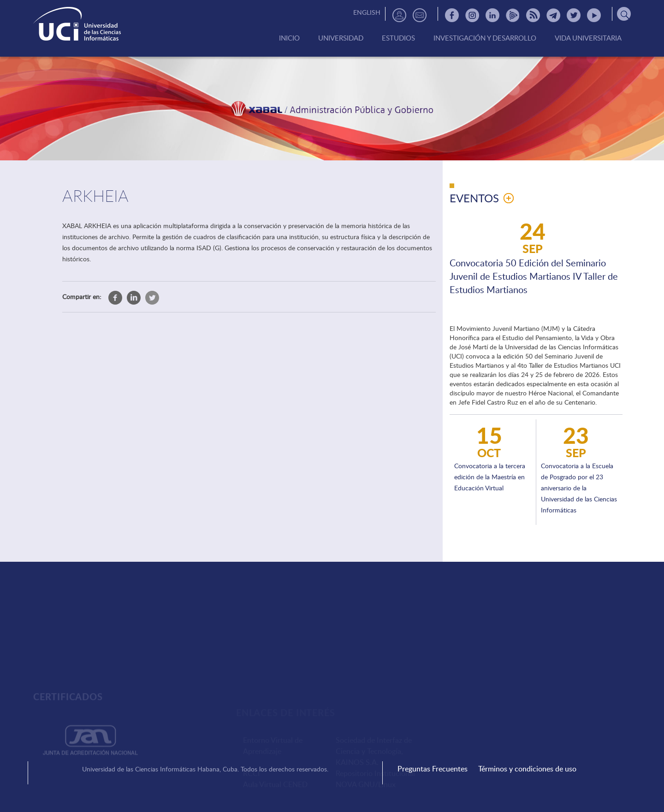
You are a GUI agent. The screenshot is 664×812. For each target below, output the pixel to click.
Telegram (553, 15)
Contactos (420, 15)
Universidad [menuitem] (341, 38)
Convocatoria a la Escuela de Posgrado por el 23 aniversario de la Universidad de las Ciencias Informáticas (579, 488)
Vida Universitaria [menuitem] (588, 38)
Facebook (452, 15)
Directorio (399, 15)
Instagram (472, 15)
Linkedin (492, 15)
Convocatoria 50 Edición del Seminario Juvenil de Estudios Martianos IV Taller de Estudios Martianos (534, 276)
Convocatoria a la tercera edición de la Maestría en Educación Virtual (490, 477)
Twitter (574, 15)
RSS (533, 15)
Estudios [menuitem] (398, 38)
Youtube (594, 15)
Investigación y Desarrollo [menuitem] (485, 38)
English (367, 12)
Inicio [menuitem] (289, 38)
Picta (513, 15)
